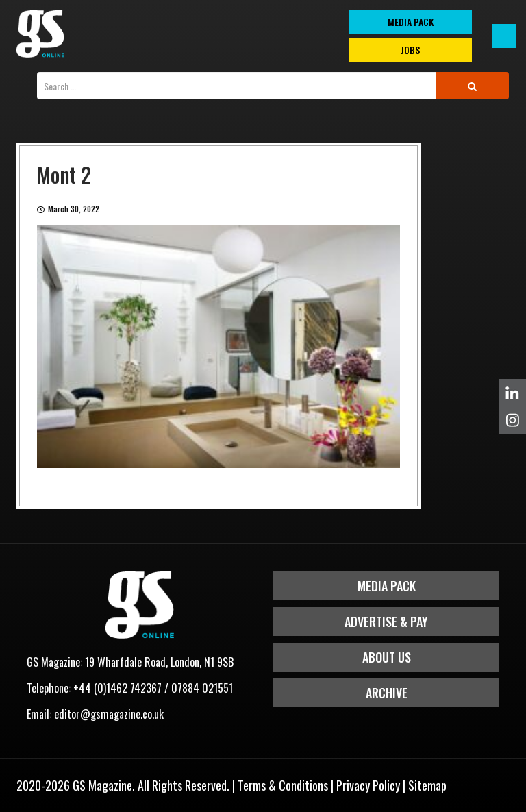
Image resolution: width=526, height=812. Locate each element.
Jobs (410, 50)
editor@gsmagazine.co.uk (109, 714)
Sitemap (427, 785)
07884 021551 (202, 688)
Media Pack (387, 586)
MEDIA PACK (411, 22)
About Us (387, 657)
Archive (387, 693)
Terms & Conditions (283, 785)
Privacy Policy (368, 785)
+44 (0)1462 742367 (117, 688)
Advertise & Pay (386, 622)
